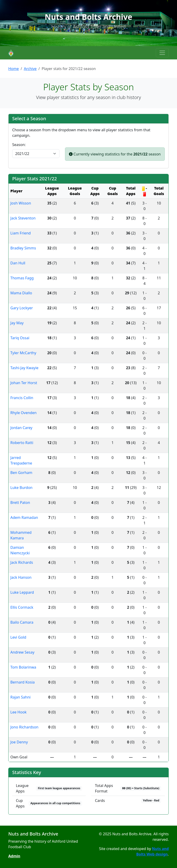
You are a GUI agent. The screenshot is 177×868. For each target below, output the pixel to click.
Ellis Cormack (22, 607)
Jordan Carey (21, 428)
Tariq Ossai (20, 338)
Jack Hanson (21, 577)
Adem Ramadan (24, 517)
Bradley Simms (23, 248)
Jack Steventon (23, 218)
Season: (19, 145)
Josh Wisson (21, 203)
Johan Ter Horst (24, 383)
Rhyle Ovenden (24, 413)
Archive (30, 69)
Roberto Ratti (22, 443)
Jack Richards (22, 562)
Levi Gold (18, 637)
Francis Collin (22, 398)
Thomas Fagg (22, 278)
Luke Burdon (21, 488)
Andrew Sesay (22, 652)
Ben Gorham (21, 473)
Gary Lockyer (22, 308)
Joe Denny (19, 742)
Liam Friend (21, 233)
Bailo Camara (22, 622)
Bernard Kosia (23, 682)
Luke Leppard (22, 592)
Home (14, 69)
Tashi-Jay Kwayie (24, 368)
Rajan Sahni (21, 697)
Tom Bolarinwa (23, 667)
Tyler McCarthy (23, 353)
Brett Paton (20, 503)
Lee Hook (18, 712)
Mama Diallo (21, 293)
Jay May (17, 323)
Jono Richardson (24, 727)
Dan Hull (18, 263)
